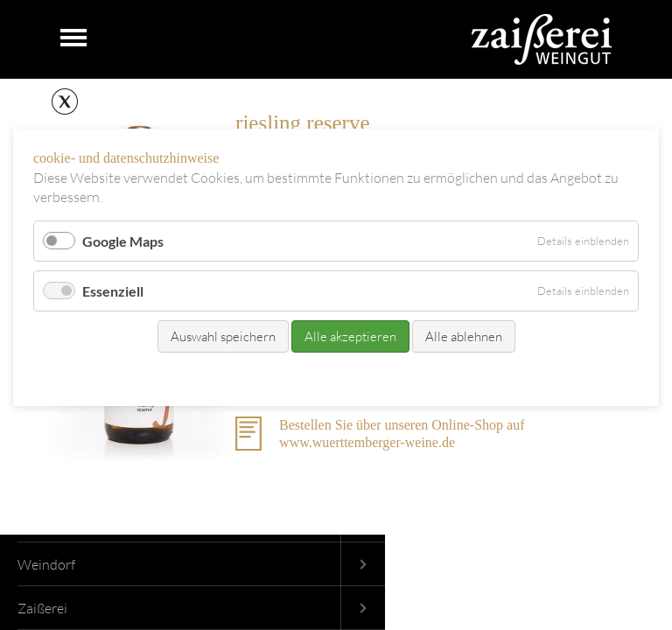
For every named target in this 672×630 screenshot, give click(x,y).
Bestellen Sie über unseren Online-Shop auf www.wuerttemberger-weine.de (402, 434)
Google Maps (123, 241)
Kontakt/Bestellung (300, 376)
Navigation (73, 38)
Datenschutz (389, 376)
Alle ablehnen (464, 336)
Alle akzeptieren (350, 336)
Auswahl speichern (223, 336)
